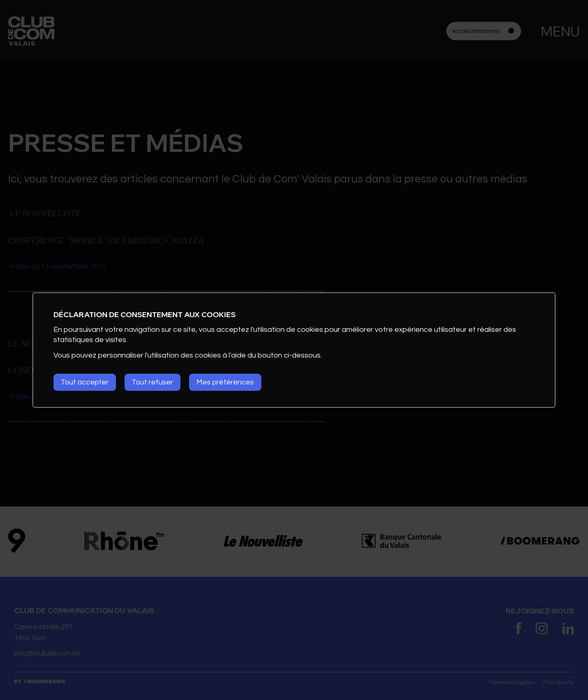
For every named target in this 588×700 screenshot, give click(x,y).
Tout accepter (85, 382)
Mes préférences (229, 382)
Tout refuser (155, 382)
